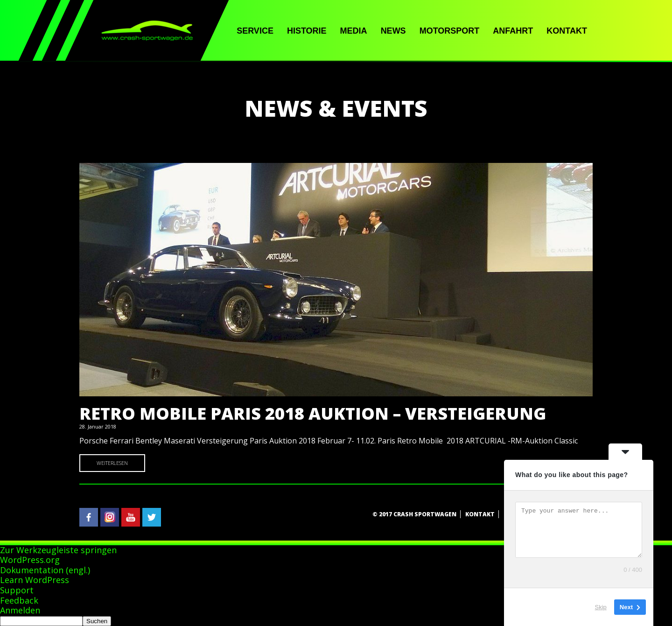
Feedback (19, 600)
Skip (601, 607)
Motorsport (450, 31)
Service (255, 31)
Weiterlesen (112, 463)
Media (354, 31)
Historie (307, 31)
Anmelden (20, 610)
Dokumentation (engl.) (45, 570)
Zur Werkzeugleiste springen (58, 550)
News (393, 31)
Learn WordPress (35, 580)
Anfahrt (513, 31)
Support (17, 590)
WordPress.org (30, 560)
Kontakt (567, 31)
